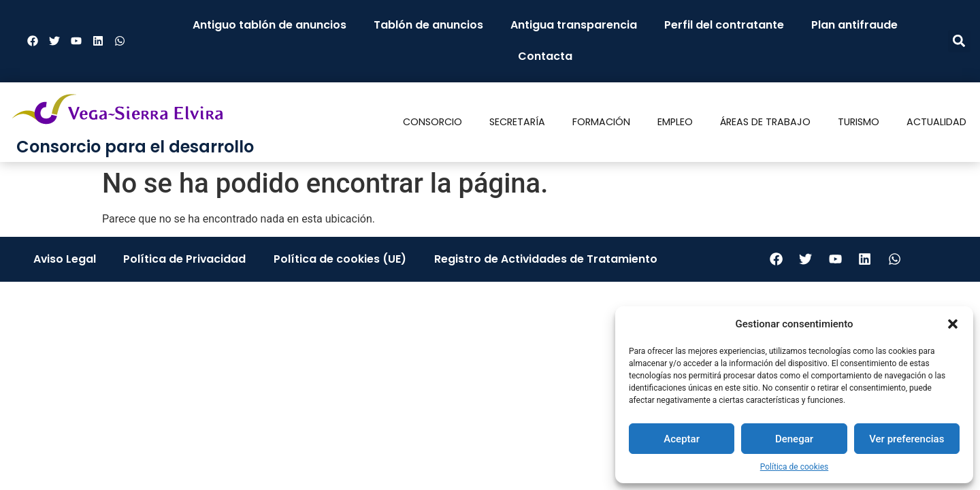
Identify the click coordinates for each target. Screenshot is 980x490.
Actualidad (936, 122)
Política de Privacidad (185, 259)
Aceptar (682, 439)
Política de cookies (795, 467)
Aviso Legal (64, 259)
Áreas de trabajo (765, 122)
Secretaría (517, 122)
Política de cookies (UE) (340, 259)
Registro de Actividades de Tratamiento (546, 259)
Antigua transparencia (574, 25)
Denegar (794, 439)
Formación (601, 122)
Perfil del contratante (724, 25)
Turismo (859, 122)
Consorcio (432, 122)
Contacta (545, 56)
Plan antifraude (854, 25)
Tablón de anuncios (428, 25)
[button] (953, 324)
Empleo (675, 122)
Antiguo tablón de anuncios (269, 25)
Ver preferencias (906, 439)
